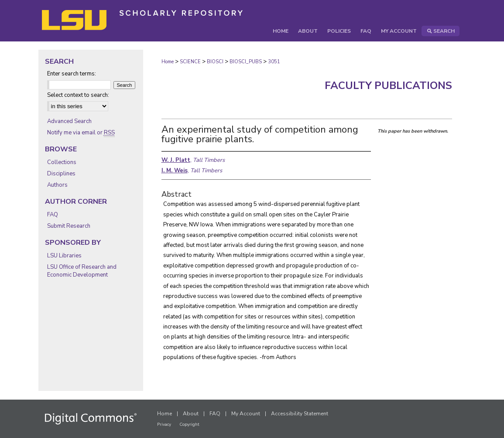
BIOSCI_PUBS (246, 62)
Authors (57, 185)
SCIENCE (190, 62)
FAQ (53, 215)
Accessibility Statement (300, 414)
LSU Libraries (64, 256)
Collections (62, 162)
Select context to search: (78, 95)
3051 (274, 62)
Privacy (164, 424)
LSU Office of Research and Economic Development (82, 271)
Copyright (189, 424)
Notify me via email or (81, 133)
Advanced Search (69, 121)
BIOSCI (215, 62)
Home (168, 62)
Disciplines (61, 174)
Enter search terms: (72, 74)
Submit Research (69, 226)
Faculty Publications (388, 86)
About (191, 414)
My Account (246, 414)
